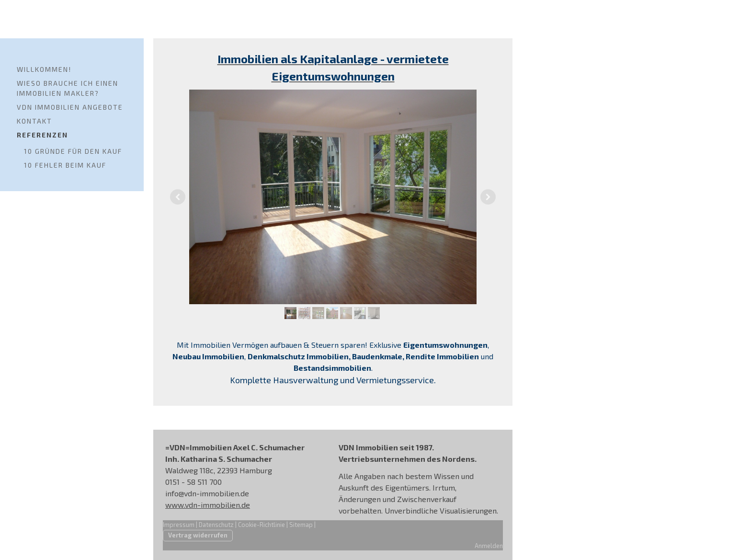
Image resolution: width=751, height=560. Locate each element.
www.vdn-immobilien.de (208, 505)
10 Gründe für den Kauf (73, 151)
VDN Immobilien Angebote (70, 107)
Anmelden (489, 546)
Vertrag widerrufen (198, 535)
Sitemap (301, 525)
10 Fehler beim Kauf (65, 165)
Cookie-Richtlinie (262, 525)
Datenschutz (216, 525)
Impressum (179, 525)
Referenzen (42, 135)
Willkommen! (44, 69)
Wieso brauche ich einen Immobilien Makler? (68, 88)
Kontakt (34, 121)
